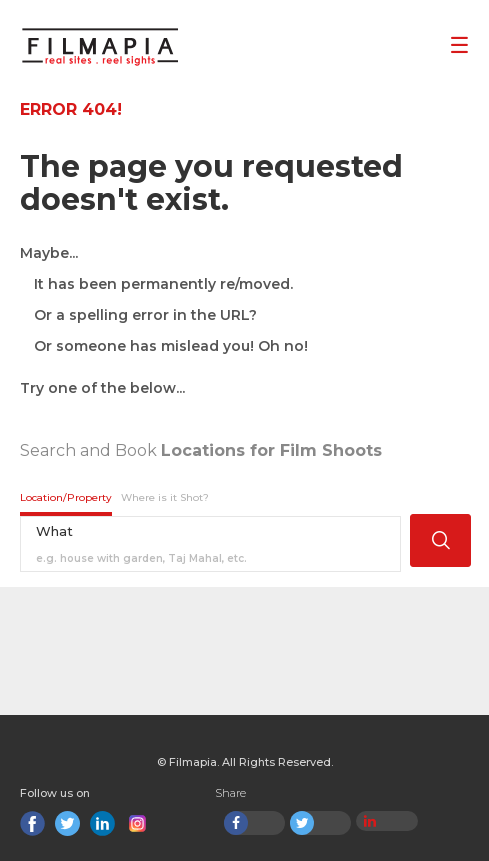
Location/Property (66, 497)
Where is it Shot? (165, 497)
